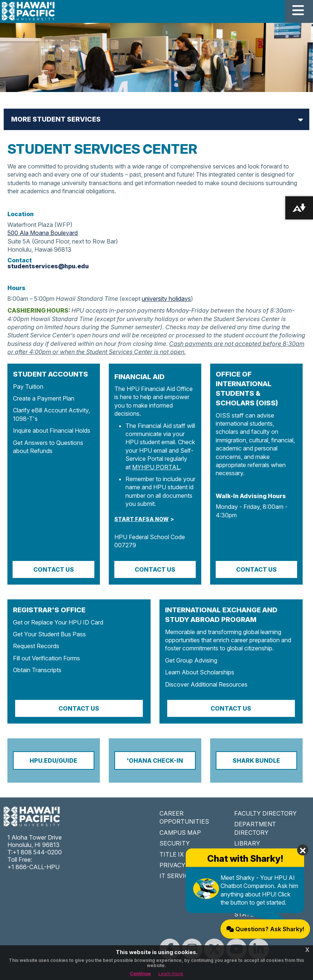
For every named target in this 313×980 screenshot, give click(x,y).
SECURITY (175, 843)
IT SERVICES (178, 876)
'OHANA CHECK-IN (155, 760)
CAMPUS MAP (180, 833)
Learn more (171, 974)
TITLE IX (172, 854)
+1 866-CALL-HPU (33, 867)
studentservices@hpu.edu (48, 266)
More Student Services (56, 119)
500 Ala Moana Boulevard (43, 233)
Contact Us (54, 569)
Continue (140, 974)
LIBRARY (247, 843)
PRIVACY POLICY (184, 865)
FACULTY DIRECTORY (265, 813)
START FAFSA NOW (142, 519)
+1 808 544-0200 (37, 852)
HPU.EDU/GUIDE (53, 760)
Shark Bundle (256, 760)
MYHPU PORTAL (156, 467)
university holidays (166, 299)
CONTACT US (155, 569)
